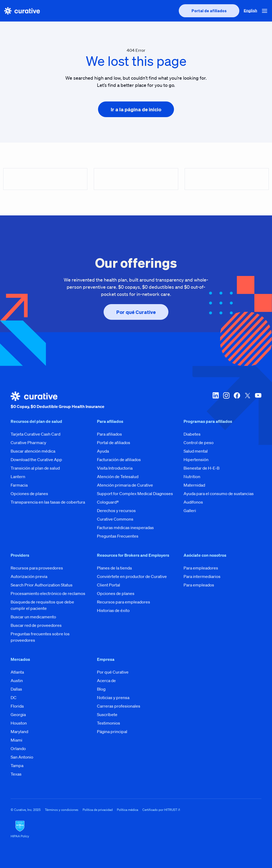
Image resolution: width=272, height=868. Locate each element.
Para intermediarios (202, 576)
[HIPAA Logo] (136, 829)
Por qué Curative (113, 672)
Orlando (18, 748)
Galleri (190, 510)
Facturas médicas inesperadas (125, 527)
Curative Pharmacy (28, 442)
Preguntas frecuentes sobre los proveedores (40, 637)
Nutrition (192, 476)
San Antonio (22, 757)
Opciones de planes (29, 493)
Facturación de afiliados (119, 459)
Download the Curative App (36, 459)
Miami (16, 740)
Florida (17, 706)
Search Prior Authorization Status (42, 585)
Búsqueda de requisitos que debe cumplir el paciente (42, 605)
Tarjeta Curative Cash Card (35, 434)
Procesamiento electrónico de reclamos (48, 593)
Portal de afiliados (114, 442)
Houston (19, 723)
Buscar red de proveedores (36, 625)
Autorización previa (29, 576)
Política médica (127, 810)
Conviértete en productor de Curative (132, 576)
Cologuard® (108, 502)
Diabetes (192, 434)
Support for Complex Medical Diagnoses (135, 493)
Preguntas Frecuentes (118, 536)
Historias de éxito (113, 610)
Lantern (18, 476)
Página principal (112, 731)
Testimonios (109, 723)
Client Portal (109, 585)
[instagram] (226, 401)
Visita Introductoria (115, 468)
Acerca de (106, 680)
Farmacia (19, 485)
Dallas (16, 689)
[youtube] (258, 401)
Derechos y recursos (116, 510)
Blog (101, 689)
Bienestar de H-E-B (201, 468)
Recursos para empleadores (124, 602)
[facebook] (237, 401)
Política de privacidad (98, 810)
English (250, 11)
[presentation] (209, 11)
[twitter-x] (248, 401)
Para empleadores (201, 568)
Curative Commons (115, 519)
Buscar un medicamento (33, 617)
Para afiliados (109, 434)
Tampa (17, 765)
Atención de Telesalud (118, 476)
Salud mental (196, 451)
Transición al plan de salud (35, 468)
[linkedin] (216, 401)
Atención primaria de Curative (125, 485)
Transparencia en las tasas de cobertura (48, 502)
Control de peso (199, 442)
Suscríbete (107, 714)
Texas (16, 774)
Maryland (19, 731)
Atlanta (17, 672)
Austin (17, 680)
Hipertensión (196, 459)
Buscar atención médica (33, 451)
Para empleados (199, 585)
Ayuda (103, 451)
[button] (265, 11)
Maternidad (194, 485)
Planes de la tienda (114, 568)
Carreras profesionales (119, 706)
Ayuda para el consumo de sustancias (219, 493)
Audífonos (193, 502)
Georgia (18, 714)
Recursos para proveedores (37, 568)
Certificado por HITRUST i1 (161, 810)
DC (14, 697)
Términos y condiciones (62, 810)
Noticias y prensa (113, 697)
